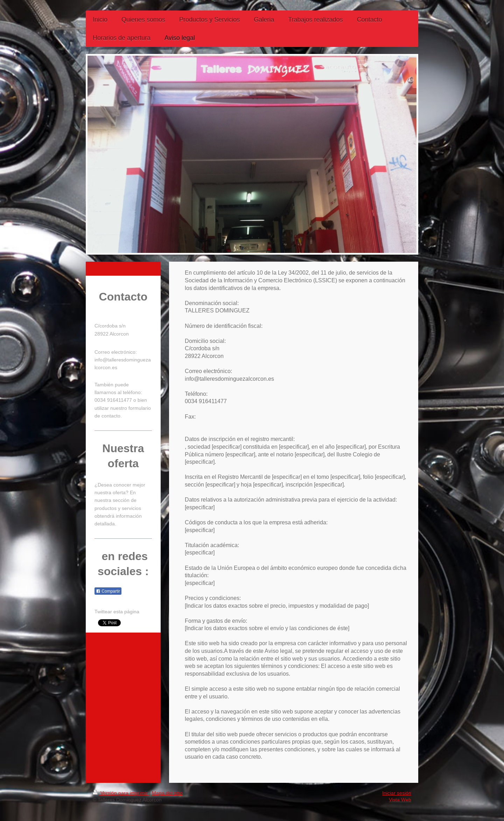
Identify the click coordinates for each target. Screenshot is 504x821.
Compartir (108, 591)
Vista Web (400, 800)
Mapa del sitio (167, 793)
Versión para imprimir (121, 793)
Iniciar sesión (397, 793)
